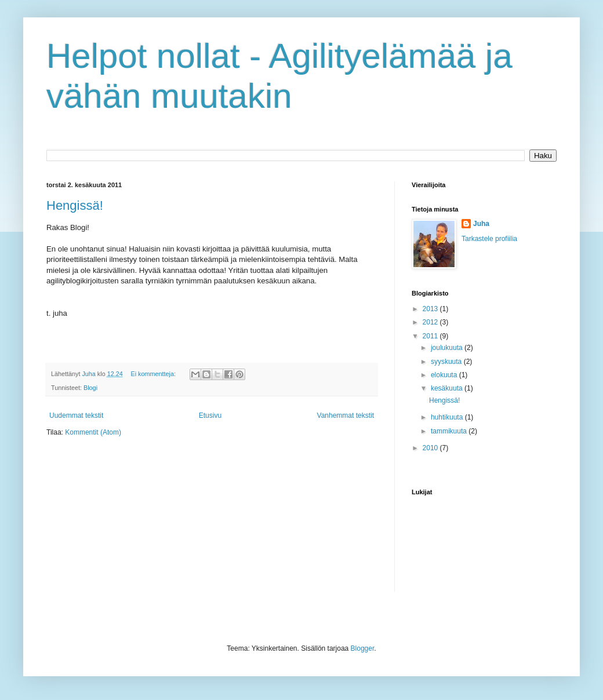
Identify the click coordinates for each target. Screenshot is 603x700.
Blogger (363, 648)
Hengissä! (75, 205)
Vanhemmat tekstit (346, 415)
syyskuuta (447, 362)
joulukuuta (448, 348)
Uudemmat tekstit (76, 415)
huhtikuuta (448, 417)
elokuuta (445, 375)
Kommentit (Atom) (93, 432)
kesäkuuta (448, 388)
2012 (431, 322)
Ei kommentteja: (154, 374)
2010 (431, 448)
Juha (481, 224)
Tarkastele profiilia (489, 239)
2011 (431, 336)
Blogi (90, 388)
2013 (431, 309)
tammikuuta (450, 431)
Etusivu (210, 415)
